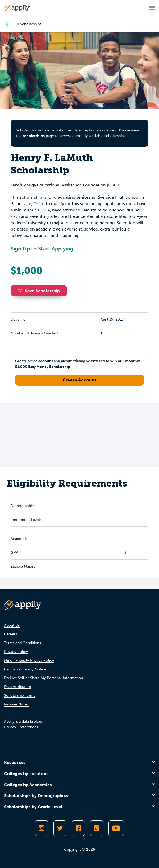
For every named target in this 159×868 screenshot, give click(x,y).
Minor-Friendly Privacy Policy (29, 660)
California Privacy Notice (25, 669)
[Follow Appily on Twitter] (60, 828)
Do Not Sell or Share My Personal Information (43, 678)
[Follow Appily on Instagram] (42, 828)
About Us (12, 625)
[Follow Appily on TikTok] (97, 828)
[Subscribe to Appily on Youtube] (116, 828)
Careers (11, 634)
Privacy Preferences (21, 727)
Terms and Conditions (22, 643)
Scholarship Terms (20, 695)
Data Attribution (17, 687)
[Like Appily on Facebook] (78, 828)
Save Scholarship (39, 291)
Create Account (80, 380)
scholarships (34, 136)
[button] (21, 291)
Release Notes (16, 704)
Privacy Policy (16, 652)
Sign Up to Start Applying (42, 249)
